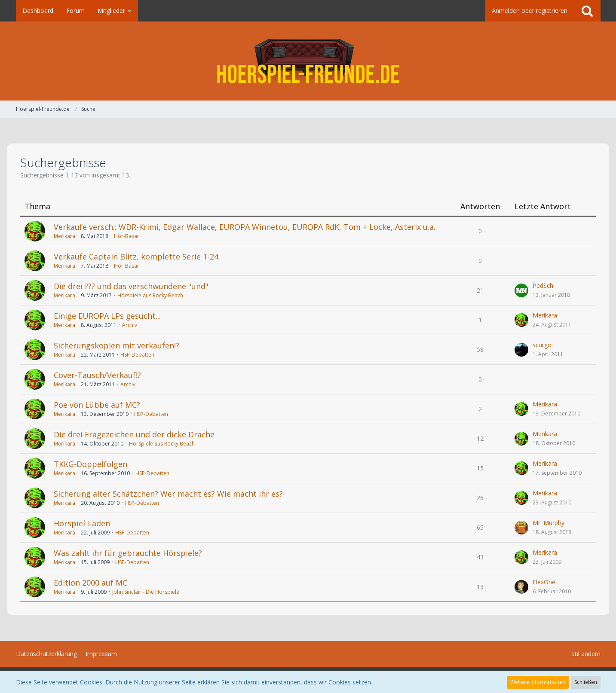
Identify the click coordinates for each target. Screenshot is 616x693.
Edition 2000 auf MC (90, 583)
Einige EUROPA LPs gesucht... (107, 316)
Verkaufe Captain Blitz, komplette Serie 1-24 (136, 256)
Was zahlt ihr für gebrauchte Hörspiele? (128, 553)
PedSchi (544, 285)
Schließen (586, 682)
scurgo (542, 345)
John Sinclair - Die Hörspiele (146, 592)
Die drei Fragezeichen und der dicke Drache (134, 434)
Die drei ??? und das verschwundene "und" (131, 286)
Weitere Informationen (538, 682)
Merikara (64, 236)
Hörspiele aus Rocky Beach (150, 295)
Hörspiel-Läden (82, 523)
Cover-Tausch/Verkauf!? (97, 375)
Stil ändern (586, 654)
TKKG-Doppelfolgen (90, 464)
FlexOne (544, 582)
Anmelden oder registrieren (530, 11)
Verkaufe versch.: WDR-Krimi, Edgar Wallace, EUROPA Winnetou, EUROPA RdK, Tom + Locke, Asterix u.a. (245, 227)
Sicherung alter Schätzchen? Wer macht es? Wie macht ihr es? (168, 494)
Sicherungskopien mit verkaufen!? (116, 345)
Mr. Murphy (549, 523)
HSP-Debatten (137, 355)
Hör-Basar (127, 236)
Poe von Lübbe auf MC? (97, 405)
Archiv (130, 325)
